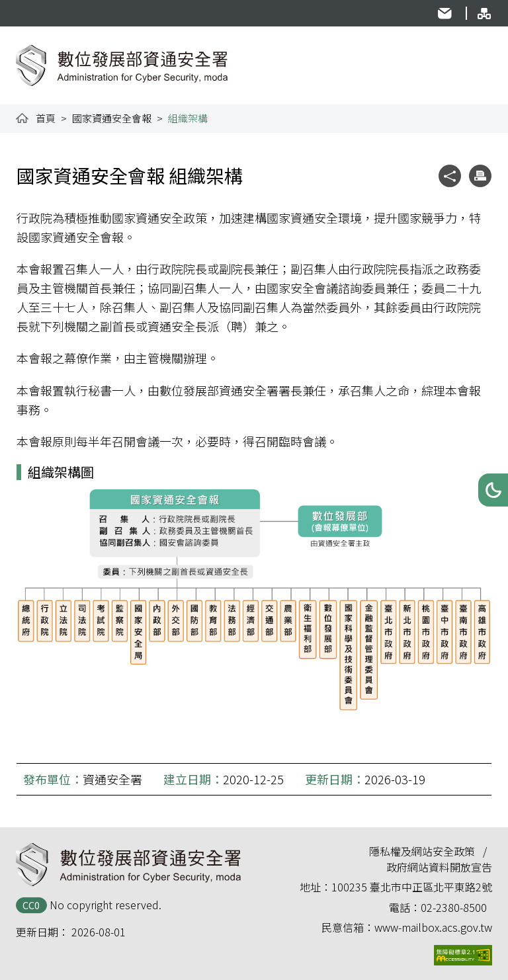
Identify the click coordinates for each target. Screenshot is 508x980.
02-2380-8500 (454, 907)
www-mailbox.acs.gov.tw (433, 927)
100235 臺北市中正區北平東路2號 (412, 887)
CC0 (31, 905)
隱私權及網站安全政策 (422, 851)
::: (25, 8)
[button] (493, 490)
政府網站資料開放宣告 (439, 867)
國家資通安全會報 (112, 118)
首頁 (46, 118)
